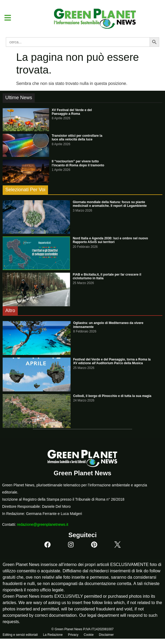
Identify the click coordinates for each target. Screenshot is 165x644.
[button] (6, 18)
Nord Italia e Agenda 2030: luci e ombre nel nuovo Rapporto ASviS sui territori (110, 240)
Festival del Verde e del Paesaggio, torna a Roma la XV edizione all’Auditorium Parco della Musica (112, 361)
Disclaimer (106, 635)
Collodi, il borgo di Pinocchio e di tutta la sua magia (112, 396)
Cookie (88, 635)
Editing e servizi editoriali (20, 635)
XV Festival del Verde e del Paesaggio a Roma (72, 112)
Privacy (73, 635)
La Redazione (53, 635)
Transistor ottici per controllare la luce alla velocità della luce (77, 138)
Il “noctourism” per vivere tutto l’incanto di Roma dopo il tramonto (78, 163)
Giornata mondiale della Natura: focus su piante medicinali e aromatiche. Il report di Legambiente (110, 204)
